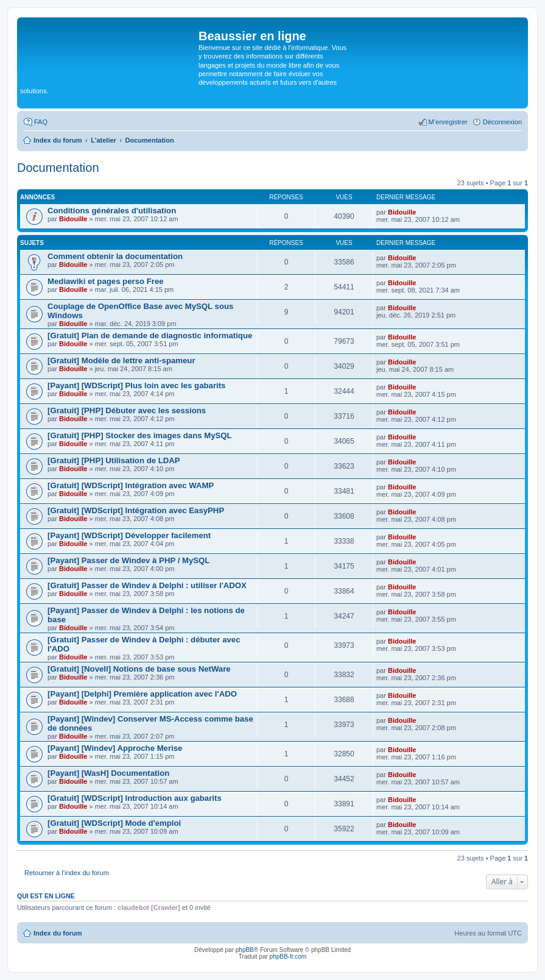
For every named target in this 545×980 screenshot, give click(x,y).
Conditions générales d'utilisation (112, 211)
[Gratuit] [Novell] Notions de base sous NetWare (139, 669)
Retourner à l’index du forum (67, 873)
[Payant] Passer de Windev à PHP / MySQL (128, 560)
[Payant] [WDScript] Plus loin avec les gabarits (136, 385)
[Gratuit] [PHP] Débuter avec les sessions (127, 410)
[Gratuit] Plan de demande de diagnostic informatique (150, 336)
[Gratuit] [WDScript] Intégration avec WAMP (131, 485)
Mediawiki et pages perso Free (106, 281)
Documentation (58, 168)
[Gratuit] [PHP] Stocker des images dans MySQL (140, 435)
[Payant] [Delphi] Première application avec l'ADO (142, 694)
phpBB (245, 950)
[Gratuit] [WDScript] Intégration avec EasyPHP (136, 510)
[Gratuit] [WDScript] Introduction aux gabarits (135, 798)
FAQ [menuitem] (41, 122)
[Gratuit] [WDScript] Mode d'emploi (114, 823)
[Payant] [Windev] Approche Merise (115, 748)
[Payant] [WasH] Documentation (108, 773)
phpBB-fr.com (288, 957)
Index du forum (58, 933)
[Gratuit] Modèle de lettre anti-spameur (121, 360)
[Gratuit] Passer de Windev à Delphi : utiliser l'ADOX (147, 585)
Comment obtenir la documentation (115, 256)
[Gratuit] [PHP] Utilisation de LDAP (114, 460)
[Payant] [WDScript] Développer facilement (129, 535)
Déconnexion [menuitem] (502, 122)
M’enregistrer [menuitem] (448, 122)
